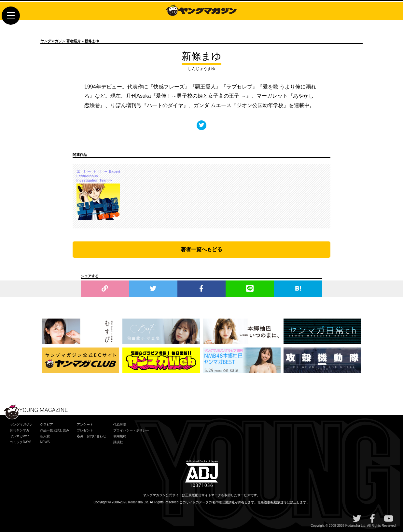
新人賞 (45, 436)
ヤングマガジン (21, 424)
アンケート (85, 424)
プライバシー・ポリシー (131, 430)
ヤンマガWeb (20, 436)
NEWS (45, 442)
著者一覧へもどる (201, 249)
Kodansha (136, 502)
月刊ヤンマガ (20, 430)
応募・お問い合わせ (91, 436)
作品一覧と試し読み (55, 430)
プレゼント (85, 430)
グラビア (47, 424)
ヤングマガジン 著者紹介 (61, 41)
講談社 (118, 442)
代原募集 (120, 424)
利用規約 (120, 436)
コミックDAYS (21, 442)
